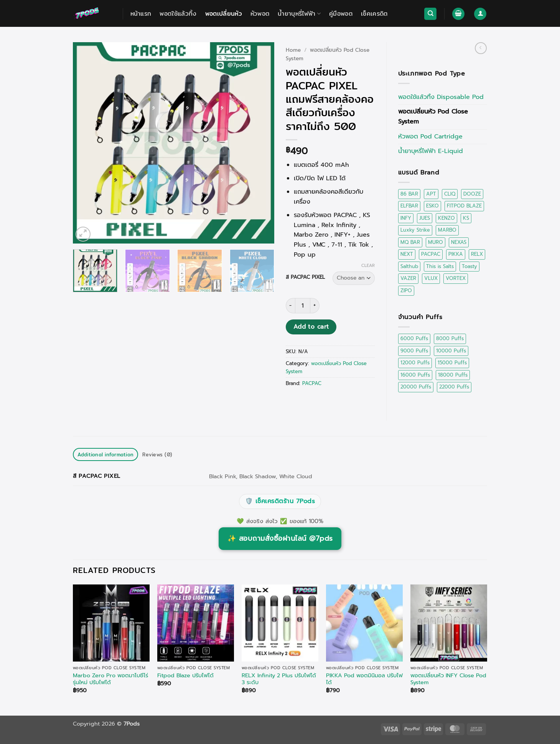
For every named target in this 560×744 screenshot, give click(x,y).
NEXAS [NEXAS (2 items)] (459, 242)
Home (293, 50)
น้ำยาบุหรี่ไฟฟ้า (299, 14)
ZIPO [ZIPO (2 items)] (406, 291)
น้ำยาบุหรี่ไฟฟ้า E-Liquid (431, 151)
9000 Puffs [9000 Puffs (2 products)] (414, 351)
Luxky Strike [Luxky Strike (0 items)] (415, 230)
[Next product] (481, 48)
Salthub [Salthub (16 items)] (409, 266)
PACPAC (312, 383)
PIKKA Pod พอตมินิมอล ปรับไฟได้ (364, 679)
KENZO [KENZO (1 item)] (446, 218)
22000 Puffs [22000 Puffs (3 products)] (454, 387)
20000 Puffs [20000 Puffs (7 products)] (416, 387)
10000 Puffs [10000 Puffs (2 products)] (451, 351)
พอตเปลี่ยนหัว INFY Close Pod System (448, 679)
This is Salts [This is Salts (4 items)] (440, 266)
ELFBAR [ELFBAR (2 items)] (409, 206)
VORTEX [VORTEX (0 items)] (456, 278)
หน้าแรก (141, 14)
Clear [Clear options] (368, 266)
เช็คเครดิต (374, 14)
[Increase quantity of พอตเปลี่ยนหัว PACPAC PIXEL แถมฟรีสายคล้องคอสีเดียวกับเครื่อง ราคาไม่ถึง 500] (315, 306)
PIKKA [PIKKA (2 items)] (456, 254)
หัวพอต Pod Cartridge (430, 137)
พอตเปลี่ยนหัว (224, 14)
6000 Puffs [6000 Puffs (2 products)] (414, 338)
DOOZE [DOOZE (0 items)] (472, 194)
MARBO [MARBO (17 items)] (447, 230)
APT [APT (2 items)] (431, 194)
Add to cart (311, 327)
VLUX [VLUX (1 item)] (431, 278)
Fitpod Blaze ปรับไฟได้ (185, 676)
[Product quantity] (303, 306)
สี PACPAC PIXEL (305, 277)
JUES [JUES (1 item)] (425, 218)
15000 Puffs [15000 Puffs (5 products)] (452, 363)
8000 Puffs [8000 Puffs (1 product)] (450, 338)
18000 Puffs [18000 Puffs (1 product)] (453, 375)
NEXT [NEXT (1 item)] (407, 254)
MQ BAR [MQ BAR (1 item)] (410, 242)
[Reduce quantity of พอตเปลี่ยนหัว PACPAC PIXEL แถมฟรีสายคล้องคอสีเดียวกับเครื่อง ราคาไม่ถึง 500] (290, 306)
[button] (458, 14)
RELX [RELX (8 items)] (477, 254)
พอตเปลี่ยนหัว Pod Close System (433, 117)
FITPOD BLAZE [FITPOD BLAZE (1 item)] (464, 206)
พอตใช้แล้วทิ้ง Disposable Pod (441, 97)
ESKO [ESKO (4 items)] (432, 206)
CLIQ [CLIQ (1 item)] (450, 194)
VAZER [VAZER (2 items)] (408, 278)
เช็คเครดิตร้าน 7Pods (280, 502)
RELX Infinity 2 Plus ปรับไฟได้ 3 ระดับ (279, 679)
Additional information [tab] (106, 454)
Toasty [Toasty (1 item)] (469, 266)
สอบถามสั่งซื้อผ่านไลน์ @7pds (280, 538)
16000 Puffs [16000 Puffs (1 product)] (415, 375)
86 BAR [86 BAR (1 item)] (409, 194)
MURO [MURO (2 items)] (436, 242)
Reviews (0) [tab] (157, 454)
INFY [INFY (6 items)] (406, 218)
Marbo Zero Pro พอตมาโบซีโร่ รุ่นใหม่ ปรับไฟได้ (110, 679)
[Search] (430, 14)
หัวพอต (260, 14)
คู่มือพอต (341, 14)
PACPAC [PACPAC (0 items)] (431, 254)
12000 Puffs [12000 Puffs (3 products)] (415, 363)
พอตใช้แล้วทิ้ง (178, 14)
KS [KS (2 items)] (466, 218)
